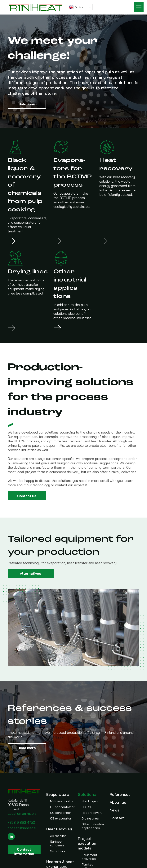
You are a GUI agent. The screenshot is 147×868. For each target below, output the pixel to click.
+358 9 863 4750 (21, 822)
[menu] (139, 7)
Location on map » (22, 813)
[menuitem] (62, 806)
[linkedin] (11, 837)
